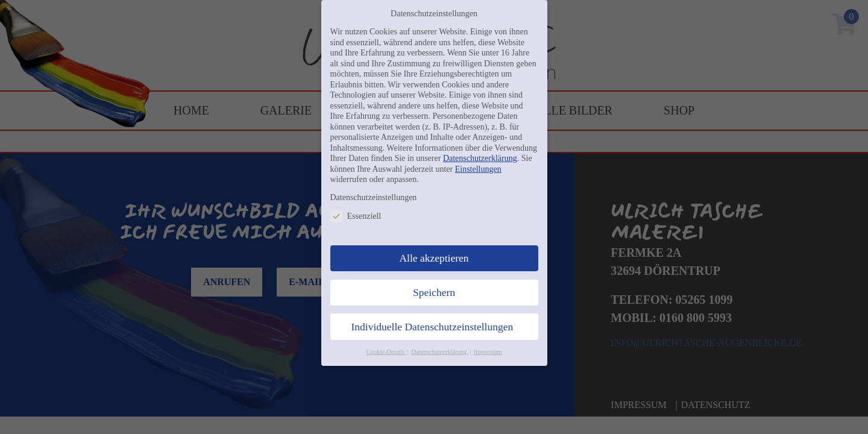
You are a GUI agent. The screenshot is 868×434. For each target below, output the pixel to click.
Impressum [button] (488, 352)
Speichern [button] (434, 292)
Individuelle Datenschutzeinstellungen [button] (432, 327)
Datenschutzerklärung (480, 158)
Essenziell (356, 216)
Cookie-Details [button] (386, 352)
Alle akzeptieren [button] (434, 258)
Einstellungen (478, 169)
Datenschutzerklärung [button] (440, 352)
